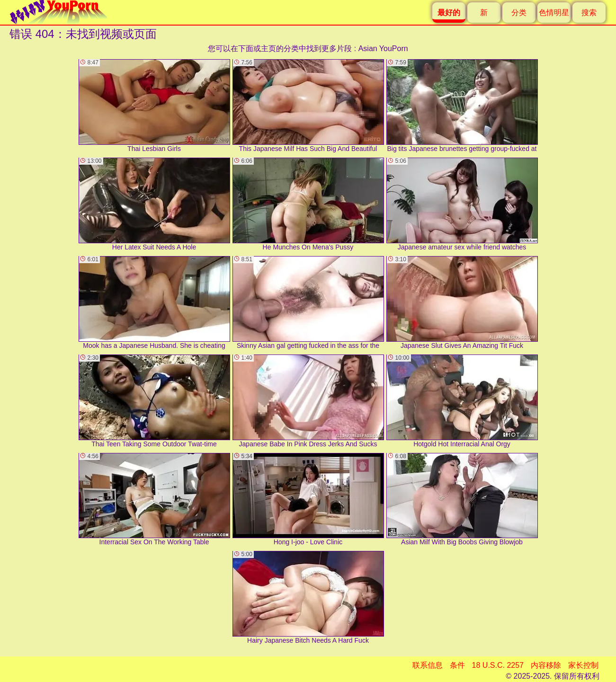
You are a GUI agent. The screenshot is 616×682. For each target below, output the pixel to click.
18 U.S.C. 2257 (498, 665)
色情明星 (554, 13)
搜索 (589, 13)
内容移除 (546, 665)
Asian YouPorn (383, 49)
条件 (457, 665)
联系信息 (428, 665)
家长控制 (583, 665)
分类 (519, 13)
